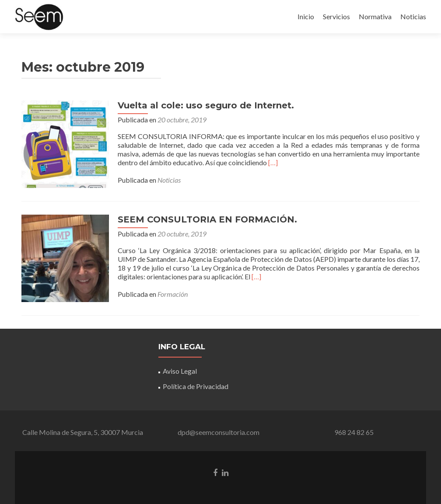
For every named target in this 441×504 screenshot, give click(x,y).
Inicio (306, 16)
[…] (273, 162)
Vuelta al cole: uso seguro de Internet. (206, 105)
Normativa (375, 16)
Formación (173, 294)
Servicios (336, 16)
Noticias (413, 16)
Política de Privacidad (196, 386)
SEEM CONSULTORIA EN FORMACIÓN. (207, 219)
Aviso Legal (180, 371)
